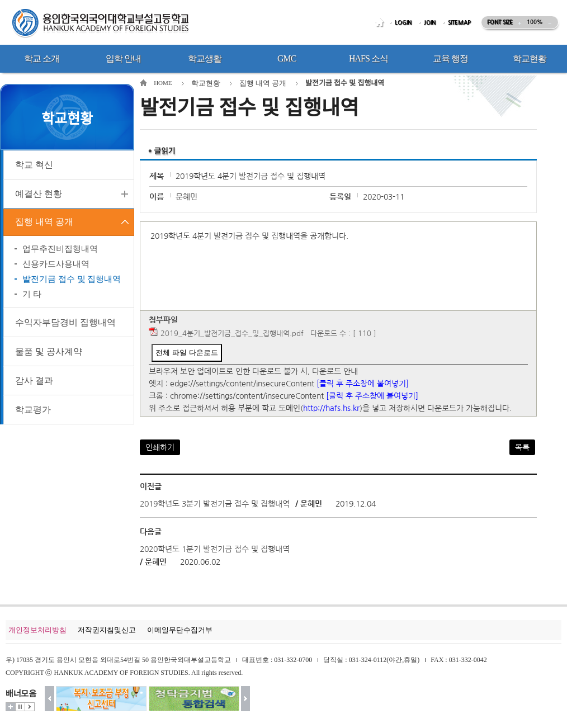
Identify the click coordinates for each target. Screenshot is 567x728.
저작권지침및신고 (107, 630)
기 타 (32, 296)
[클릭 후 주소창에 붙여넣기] (363, 384)
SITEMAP (459, 23)
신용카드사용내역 (56, 266)
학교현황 (206, 83)
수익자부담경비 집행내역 (65, 324)
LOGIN (403, 23)
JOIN (430, 23)
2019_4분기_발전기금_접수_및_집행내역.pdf (232, 334)
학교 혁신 (34, 165)
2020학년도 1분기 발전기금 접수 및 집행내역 (215, 549)
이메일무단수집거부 (180, 630)
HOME (381, 23)
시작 (30, 707)
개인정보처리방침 (37, 630)
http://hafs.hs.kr (331, 408)
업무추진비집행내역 (60, 250)
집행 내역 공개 (44, 223)
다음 (246, 699)
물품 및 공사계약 (49, 353)
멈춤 (20, 707)
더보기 (11, 707)
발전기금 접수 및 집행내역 (72, 281)
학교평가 (33, 411)
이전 (49, 699)
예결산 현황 (39, 194)
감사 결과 (34, 382)
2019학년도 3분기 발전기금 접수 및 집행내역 (215, 504)
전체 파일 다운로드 (186, 353)
